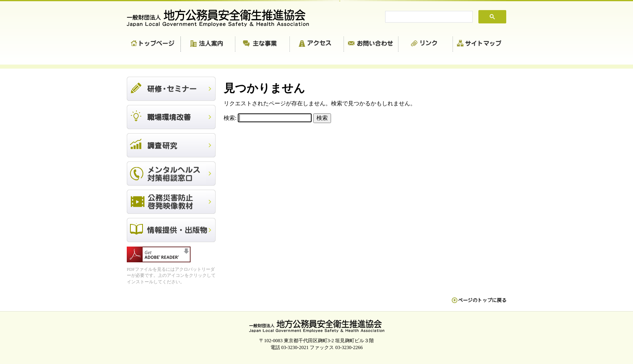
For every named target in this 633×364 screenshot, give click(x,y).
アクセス (317, 44)
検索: (230, 118)
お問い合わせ (371, 44)
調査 (171, 145)
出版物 (171, 230)
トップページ (154, 44)
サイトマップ (480, 44)
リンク (426, 44)
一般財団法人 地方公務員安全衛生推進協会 (222, 18)
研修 (171, 89)
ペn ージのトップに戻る (479, 304)
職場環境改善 (171, 117)
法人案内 (208, 44)
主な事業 (263, 44)
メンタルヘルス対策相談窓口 (171, 174)
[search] (428, 17)
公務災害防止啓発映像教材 (171, 202)
